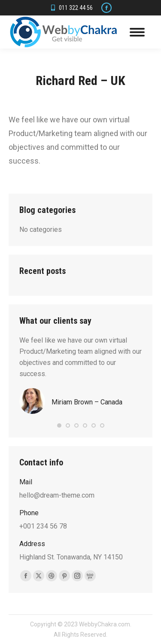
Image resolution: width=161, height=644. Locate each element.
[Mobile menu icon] (137, 32)
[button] (59, 425)
